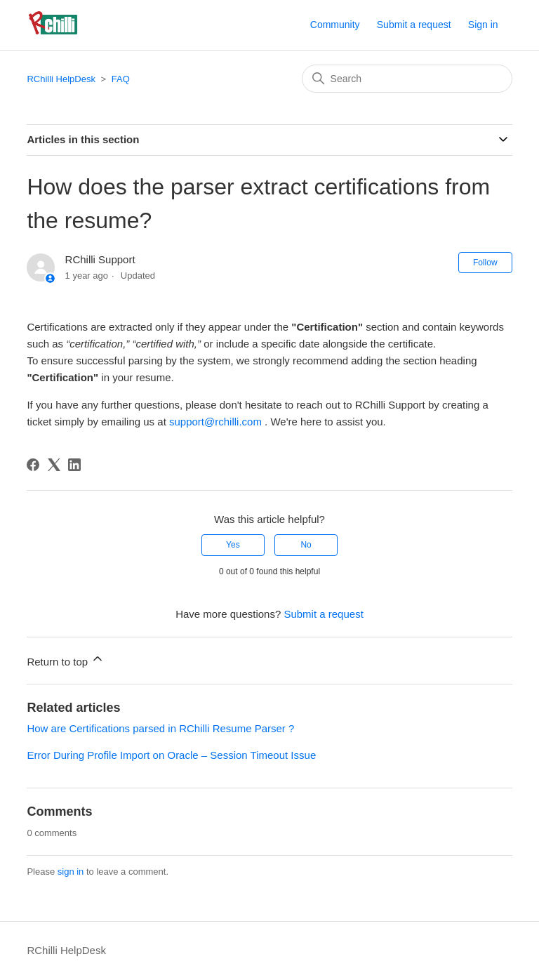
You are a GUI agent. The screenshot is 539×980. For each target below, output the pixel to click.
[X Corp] (54, 465)
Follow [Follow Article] (485, 263)
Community (335, 25)
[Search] (407, 79)
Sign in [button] (483, 25)
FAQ (121, 79)
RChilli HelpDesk (61, 79)
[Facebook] (33, 465)
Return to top (66, 660)
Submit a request (414, 25)
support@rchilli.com (215, 422)
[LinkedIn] (74, 465)
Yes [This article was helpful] (233, 545)
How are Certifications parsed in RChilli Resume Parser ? (160, 728)
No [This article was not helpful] (306, 545)
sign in (71, 872)
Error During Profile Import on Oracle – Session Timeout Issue (171, 755)
